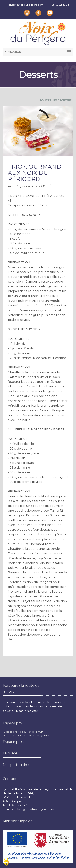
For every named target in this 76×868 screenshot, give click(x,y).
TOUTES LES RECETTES (56, 100)
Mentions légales (17, 821)
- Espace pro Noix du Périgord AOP (23, 732)
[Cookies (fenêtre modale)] (6, 862)
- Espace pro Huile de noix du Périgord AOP (28, 735)
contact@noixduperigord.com (25, 5)
